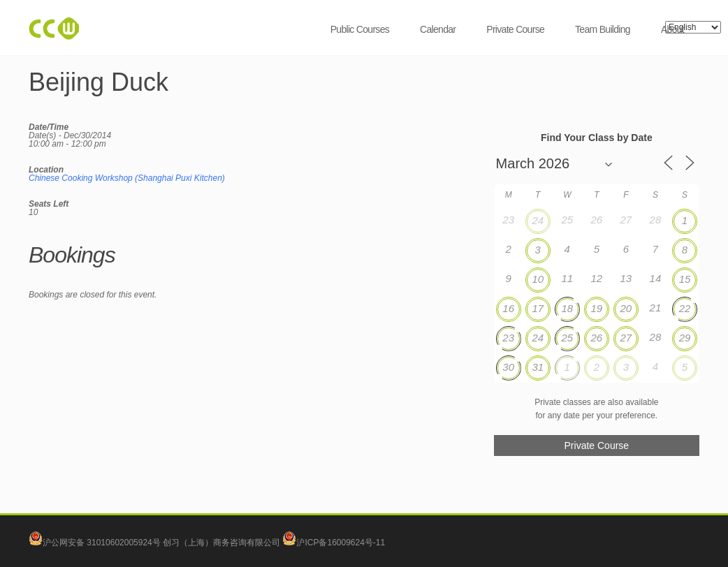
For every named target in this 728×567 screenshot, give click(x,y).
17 (538, 308)
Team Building (603, 29)
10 (538, 279)
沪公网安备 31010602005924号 (102, 543)
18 (567, 308)
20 (626, 308)
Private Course (515, 29)
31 (538, 367)
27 (626, 338)
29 (685, 338)
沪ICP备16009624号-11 (334, 543)
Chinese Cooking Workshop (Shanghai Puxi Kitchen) (127, 178)
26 (596, 338)
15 (685, 279)
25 (567, 338)
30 (508, 367)
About (672, 29)
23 (508, 338)
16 (508, 308)
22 (685, 308)
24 (538, 220)
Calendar (438, 29)
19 (596, 308)
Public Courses (360, 29)
